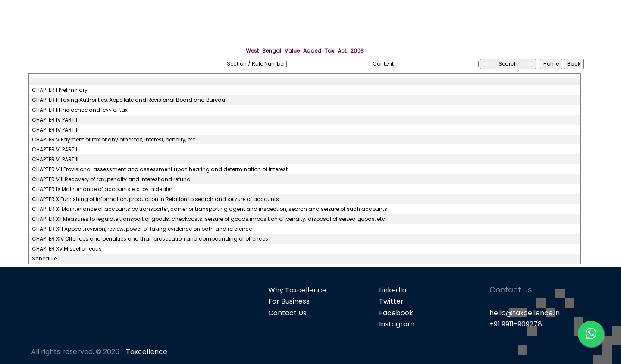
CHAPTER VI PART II (55, 160)
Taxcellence (147, 352)
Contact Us (287, 313)
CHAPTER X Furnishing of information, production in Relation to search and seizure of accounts (155, 199)
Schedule (44, 259)
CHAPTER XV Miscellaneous (67, 249)
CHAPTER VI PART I (55, 150)
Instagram (397, 324)
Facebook (396, 313)
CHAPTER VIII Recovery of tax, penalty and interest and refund (111, 179)
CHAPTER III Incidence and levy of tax (80, 110)
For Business (289, 301)
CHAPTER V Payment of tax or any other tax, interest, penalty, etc (114, 140)
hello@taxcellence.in (525, 313)
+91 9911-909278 (516, 324)
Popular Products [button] (462, 22)
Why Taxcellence (297, 290)
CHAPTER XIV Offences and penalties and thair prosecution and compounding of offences (150, 239)
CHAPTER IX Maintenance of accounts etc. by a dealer (102, 189)
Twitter (391, 301)
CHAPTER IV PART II (55, 130)
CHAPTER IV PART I (55, 120)
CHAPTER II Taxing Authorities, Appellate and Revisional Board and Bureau (129, 100)
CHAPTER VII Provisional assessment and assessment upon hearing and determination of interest (160, 169)
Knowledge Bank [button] (573, 22)
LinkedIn (393, 290)
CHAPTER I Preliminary (60, 90)
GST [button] (519, 22)
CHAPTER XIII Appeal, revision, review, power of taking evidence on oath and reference (142, 229)
